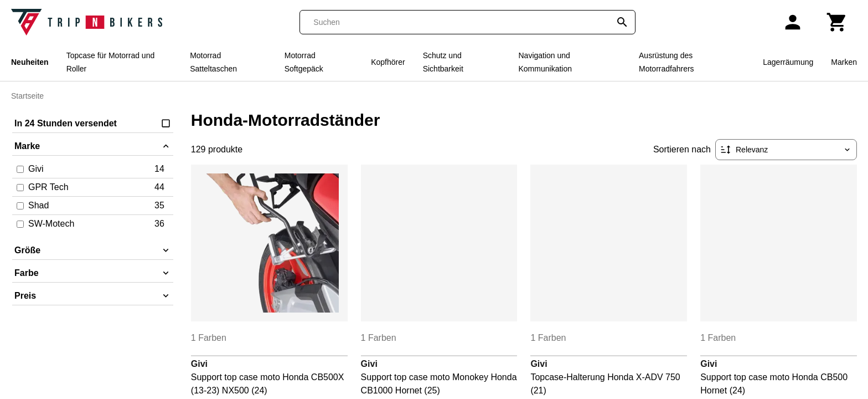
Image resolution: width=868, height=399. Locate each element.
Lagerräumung (788, 62)
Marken (844, 62)
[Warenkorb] (837, 22)
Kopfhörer (388, 62)
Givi (199, 364)
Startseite (27, 96)
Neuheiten (30, 62)
